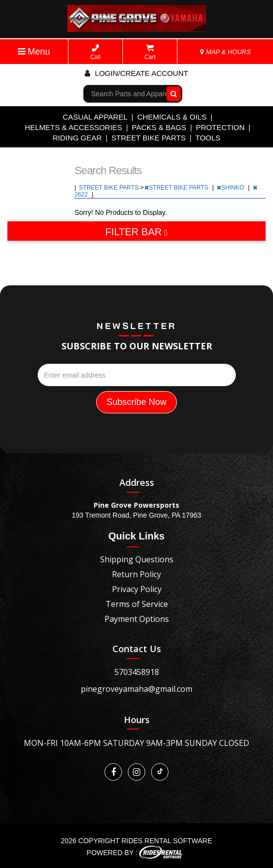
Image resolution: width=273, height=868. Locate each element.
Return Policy (136, 574)
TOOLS (208, 138)
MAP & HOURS (225, 52)
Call (95, 52)
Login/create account (136, 73)
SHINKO (231, 188)
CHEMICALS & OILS (172, 117)
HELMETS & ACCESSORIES (74, 127)
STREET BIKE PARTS (149, 138)
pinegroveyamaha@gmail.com (136, 689)
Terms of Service (137, 604)
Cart (150, 52)
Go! (172, 94)
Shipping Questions (137, 559)
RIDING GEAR (77, 138)
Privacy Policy (137, 589)
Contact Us (137, 649)
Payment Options (137, 619)
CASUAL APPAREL (95, 117)
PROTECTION (220, 127)
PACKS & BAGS (159, 127)
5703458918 (137, 672)
